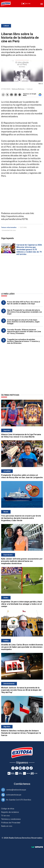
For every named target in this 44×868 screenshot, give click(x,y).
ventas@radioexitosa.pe (16, 790)
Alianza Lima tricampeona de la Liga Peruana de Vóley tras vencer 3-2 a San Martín (21, 436)
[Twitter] (17, 768)
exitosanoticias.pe (14, 795)
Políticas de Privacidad (11, 823)
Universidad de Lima (9, 230)
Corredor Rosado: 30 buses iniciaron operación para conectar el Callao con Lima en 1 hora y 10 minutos (24, 332)
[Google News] (28, 768)
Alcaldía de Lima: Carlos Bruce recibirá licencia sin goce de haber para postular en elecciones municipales (22, 647)
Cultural (6, 26)
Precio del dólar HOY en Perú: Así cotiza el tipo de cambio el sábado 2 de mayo (24, 303)
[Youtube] (20, 768)
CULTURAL (23, 227)
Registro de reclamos (10, 812)
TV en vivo (5, 816)
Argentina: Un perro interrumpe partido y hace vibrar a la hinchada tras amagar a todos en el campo (22, 604)
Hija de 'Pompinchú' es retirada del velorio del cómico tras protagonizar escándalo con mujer (24, 312)
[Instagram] (24, 768)
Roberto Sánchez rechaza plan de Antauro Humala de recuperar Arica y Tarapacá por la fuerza (21, 733)
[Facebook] (13, 768)
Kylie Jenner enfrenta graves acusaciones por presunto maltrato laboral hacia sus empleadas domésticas (22, 561)
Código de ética (8, 809)
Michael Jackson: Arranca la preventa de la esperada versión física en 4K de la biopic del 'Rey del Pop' (21, 690)
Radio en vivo (7, 826)
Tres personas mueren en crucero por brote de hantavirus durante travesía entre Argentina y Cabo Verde (21, 518)
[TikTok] (31, 768)
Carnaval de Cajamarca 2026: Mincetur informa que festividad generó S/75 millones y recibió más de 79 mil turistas (29, 250)
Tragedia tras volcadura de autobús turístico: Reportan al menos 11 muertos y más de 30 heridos (23, 341)
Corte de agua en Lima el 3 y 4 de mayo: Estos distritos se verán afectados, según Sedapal (23, 322)
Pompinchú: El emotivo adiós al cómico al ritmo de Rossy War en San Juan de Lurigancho (22, 476)
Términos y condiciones (11, 819)
